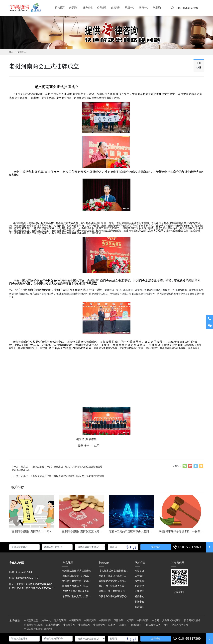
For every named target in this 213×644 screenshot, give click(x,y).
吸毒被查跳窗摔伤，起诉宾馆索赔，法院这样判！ (77, 586)
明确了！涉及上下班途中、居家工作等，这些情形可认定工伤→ (113, 576)
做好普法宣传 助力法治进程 (77, 571)
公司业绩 (139, 586)
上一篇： (58, 476)
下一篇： (57, 468)
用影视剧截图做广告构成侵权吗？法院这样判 (77, 576)
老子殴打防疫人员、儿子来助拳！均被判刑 (77, 596)
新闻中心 (139, 602)
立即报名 (156, 547)
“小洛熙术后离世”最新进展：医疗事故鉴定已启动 (113, 571)
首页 (11, 52)
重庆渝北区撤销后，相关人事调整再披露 (113, 581)
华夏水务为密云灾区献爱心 (113, 596)
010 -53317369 (190, 547)
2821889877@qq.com (28, 578)
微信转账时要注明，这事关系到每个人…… (77, 581)
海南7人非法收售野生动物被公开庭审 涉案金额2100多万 (77, 591)
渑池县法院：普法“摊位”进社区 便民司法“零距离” (113, 591)
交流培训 (139, 591)
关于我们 (139, 576)
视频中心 (139, 596)
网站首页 (139, 571)
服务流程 (139, 581)
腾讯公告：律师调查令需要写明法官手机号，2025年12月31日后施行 (113, 586)
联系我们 (139, 607)
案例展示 (22, 52)
